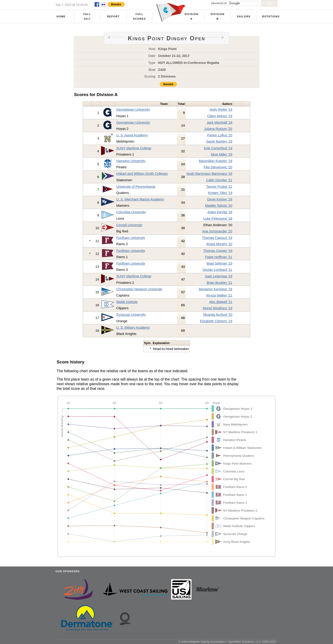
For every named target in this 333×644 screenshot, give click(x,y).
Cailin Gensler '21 (219, 180)
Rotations (271, 16)
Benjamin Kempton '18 (216, 289)
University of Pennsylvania (136, 187)
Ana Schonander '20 (217, 231)
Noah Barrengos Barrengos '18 (209, 174)
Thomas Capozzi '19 (217, 238)
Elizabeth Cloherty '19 (216, 321)
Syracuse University (131, 315)
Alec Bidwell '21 (221, 302)
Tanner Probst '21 (219, 187)
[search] (234, 3)
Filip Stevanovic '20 (218, 167)
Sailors (244, 16)
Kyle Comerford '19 (218, 148)
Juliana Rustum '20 (218, 129)
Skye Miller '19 (221, 154)
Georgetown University (133, 109)
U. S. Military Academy (133, 328)
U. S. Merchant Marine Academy (140, 199)
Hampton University (131, 161)
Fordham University (131, 238)
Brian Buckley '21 (220, 283)
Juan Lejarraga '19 (219, 276)
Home (61, 16)
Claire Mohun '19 (220, 116)
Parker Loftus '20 (220, 135)
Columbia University (131, 212)
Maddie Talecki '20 (219, 206)
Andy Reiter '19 (221, 109)
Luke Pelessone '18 (218, 219)
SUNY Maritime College (134, 148)
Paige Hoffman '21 (219, 257)
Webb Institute (127, 302)
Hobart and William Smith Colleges (142, 174)
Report (113, 16)
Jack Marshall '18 (220, 122)
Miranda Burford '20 (218, 315)
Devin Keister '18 (220, 199)
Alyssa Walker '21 (219, 295)
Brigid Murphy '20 (219, 244)
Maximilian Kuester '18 (216, 161)
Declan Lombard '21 (217, 270)
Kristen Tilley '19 (220, 193)
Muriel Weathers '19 (217, 308)
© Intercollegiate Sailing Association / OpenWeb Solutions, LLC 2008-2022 (227, 642)
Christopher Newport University (139, 289)
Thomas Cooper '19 (218, 251)
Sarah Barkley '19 (219, 141)
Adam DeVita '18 (220, 212)
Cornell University (129, 225)
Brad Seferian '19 (220, 263)
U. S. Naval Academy (132, 135)
